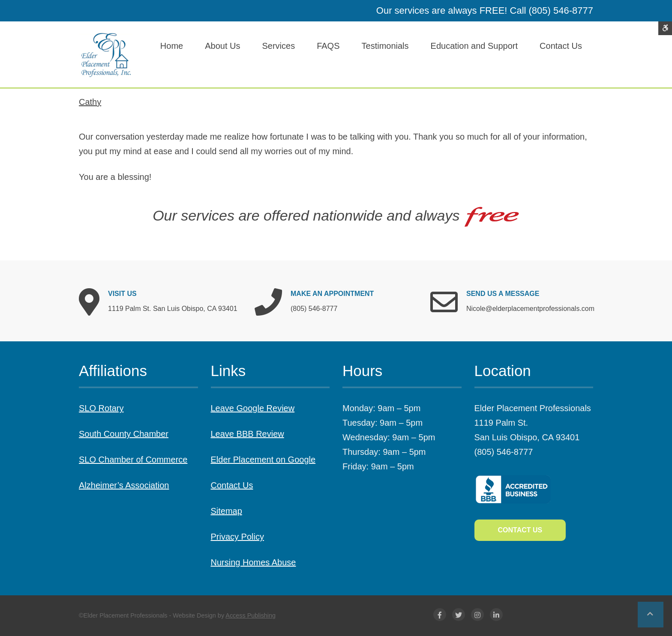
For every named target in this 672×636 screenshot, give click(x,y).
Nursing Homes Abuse (253, 562)
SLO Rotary (101, 408)
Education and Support (474, 46)
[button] (651, 615)
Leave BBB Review (247, 434)
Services (278, 46)
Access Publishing (250, 615)
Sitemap (226, 511)
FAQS (328, 46)
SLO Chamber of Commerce (133, 460)
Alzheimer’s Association (124, 485)
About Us (222, 46)
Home (172, 46)
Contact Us (561, 46)
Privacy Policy (237, 537)
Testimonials (385, 46)
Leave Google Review (253, 408)
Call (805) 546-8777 (552, 10)
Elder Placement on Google (263, 460)
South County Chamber (124, 434)
